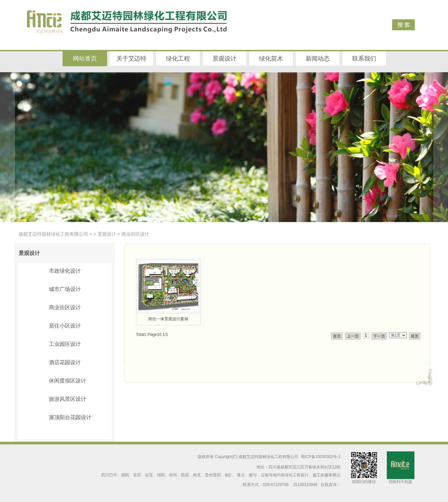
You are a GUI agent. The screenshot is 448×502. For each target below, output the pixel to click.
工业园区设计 (65, 344)
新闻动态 (318, 59)
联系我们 (364, 59)
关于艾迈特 (131, 59)
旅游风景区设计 (68, 399)
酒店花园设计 (65, 362)
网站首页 (85, 59)
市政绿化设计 (65, 271)
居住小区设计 (65, 326)
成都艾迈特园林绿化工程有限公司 (53, 234)
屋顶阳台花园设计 (70, 417)
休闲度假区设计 (68, 381)
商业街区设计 (65, 307)
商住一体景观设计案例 (168, 319)
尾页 (415, 336)
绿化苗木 (271, 59)
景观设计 (224, 59)
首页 (337, 336)
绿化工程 (178, 59)
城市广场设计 (65, 289)
